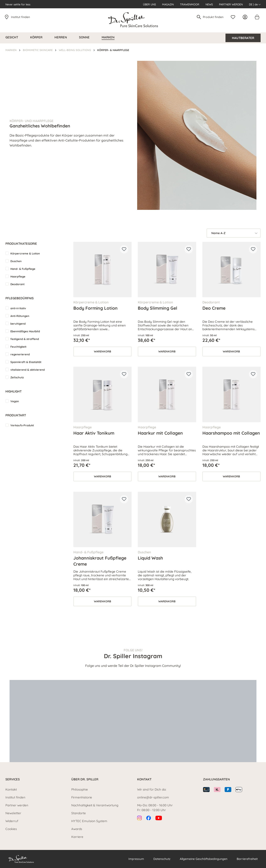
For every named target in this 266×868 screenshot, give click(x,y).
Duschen (16, 261)
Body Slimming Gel (158, 308)
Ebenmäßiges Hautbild (25, 331)
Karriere (77, 837)
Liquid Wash (150, 558)
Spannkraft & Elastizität (26, 362)
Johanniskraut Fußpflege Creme (100, 561)
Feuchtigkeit (18, 347)
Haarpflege (18, 276)
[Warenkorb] (257, 17)
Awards (77, 829)
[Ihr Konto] (246, 17)
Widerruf (12, 821)
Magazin (168, 4)
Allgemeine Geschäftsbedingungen (204, 859)
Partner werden (231, 4)
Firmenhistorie (82, 797)
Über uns (149, 4)
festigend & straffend (25, 339)
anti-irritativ (18, 308)
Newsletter (13, 813)
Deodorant (17, 284)
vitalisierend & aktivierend (28, 370)
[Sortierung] (234, 233)
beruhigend (18, 324)
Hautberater (243, 38)
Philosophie (80, 789)
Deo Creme (214, 308)
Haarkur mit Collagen (160, 433)
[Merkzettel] (234, 17)
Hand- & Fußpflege (23, 269)
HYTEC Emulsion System (89, 821)
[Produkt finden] (213, 17)
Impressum (136, 859)
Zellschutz (17, 377)
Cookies (11, 829)
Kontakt (11, 789)
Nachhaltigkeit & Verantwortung (95, 805)
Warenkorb (103, 351)
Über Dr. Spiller (85, 779)
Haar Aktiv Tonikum (94, 433)
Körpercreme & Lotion (25, 253)
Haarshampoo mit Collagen (231, 433)
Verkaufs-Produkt (22, 425)
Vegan (15, 401)
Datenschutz (162, 859)
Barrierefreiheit (247, 859)
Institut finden (20, 17)
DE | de (255, 4)
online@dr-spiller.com (153, 797)
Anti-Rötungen (20, 316)
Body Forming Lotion (95, 308)
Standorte (79, 813)
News (209, 4)
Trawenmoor (190, 4)
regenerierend (20, 354)
